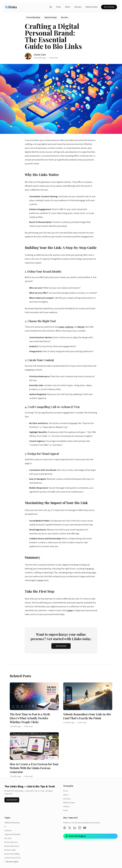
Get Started (109, 7)
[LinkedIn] (75, 828)
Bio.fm (81, 327)
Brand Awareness (12, 846)
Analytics (8, 831)
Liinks (61, 327)
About (68, 7)
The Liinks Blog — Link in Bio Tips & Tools (30, 787)
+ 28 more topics (11, 862)
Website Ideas (92, 7)
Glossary (78, 7)
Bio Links (8, 838)
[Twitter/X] (70, 828)
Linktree (69, 327)
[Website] (65, 828)
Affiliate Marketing (12, 823)
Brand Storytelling (12, 854)
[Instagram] (80, 828)
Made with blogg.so (76, 836)
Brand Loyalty (10, 850)
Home (66, 810)
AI (5, 827)
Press (59, 7)
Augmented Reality (12, 834)
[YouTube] (85, 828)
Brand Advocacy (11, 842)
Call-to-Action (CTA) (12, 858)
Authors (67, 807)
